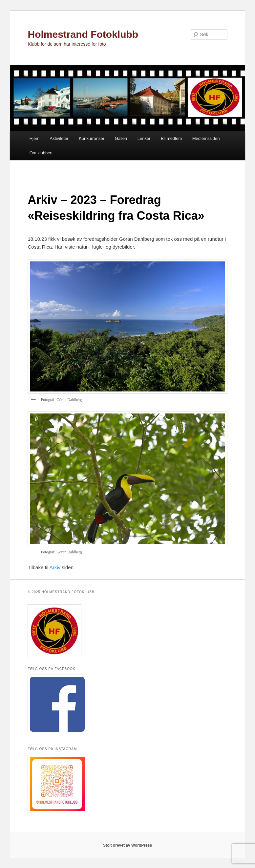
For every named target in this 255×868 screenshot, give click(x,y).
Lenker (144, 138)
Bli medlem (171, 138)
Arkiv (55, 567)
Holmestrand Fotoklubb (83, 34)
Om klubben (41, 153)
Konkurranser (92, 138)
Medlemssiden (206, 138)
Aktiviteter (59, 138)
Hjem (34, 138)
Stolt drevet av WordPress (127, 845)
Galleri (121, 138)
